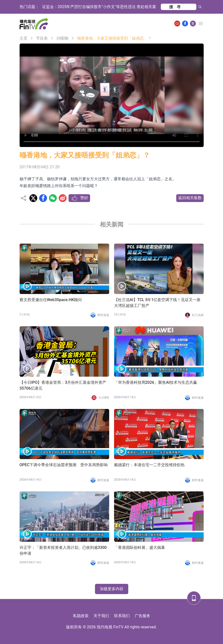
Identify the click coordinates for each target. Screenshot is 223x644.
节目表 (42, 38)
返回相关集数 (190, 198)
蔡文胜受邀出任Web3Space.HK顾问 (51, 300)
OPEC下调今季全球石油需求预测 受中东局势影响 (64, 465)
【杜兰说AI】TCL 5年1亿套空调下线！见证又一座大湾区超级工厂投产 (157, 303)
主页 (23, 38)
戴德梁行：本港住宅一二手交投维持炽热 (149, 465)
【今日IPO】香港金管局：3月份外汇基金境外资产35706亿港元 (63, 385)
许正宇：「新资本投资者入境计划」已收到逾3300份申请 (63, 550)
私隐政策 (81, 616)
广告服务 (142, 616)
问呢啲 (62, 38)
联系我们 (122, 616)
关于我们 (101, 616)
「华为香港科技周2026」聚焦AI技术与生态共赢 (156, 382)
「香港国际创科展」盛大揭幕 (140, 548)
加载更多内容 (112, 589)
